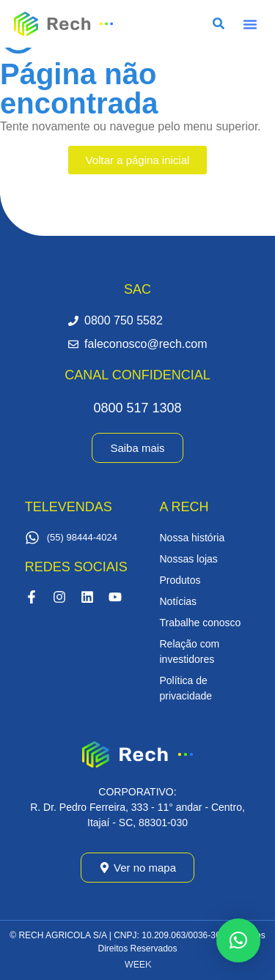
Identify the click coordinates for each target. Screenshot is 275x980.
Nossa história (192, 538)
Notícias (179, 601)
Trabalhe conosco (201, 623)
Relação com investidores (190, 652)
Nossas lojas (189, 559)
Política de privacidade (186, 688)
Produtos (180, 580)
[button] (250, 24)
